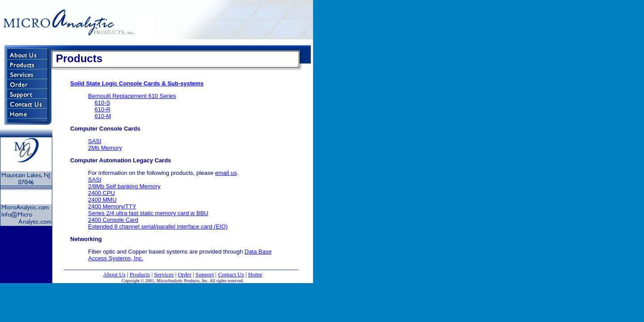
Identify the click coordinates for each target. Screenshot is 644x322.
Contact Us (231, 274)
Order (185, 274)
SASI (95, 141)
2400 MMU (102, 200)
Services (164, 274)
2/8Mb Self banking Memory (124, 186)
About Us (114, 274)
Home (255, 274)
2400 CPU (102, 193)
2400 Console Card (113, 220)
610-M (103, 116)
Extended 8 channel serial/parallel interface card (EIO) (158, 227)
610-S (102, 103)
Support (205, 274)
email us (226, 173)
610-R (102, 109)
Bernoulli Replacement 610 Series (132, 96)
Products (140, 274)
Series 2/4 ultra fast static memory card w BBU (148, 213)
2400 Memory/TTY (112, 206)
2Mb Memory (105, 148)
